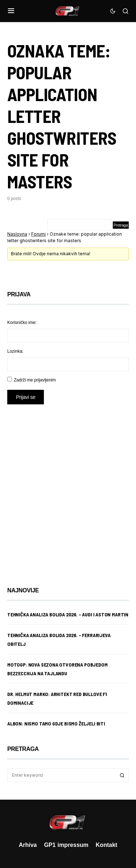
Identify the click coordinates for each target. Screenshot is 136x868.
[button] (11, 11)
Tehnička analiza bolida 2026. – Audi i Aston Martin (68, 614)
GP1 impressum (66, 845)
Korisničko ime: (22, 322)
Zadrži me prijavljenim (35, 380)
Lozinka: (15, 351)
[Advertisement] (68, 490)
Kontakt (107, 845)
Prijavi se (26, 397)
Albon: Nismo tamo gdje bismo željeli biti (56, 723)
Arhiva (28, 845)
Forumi (38, 234)
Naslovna (17, 234)
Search (122, 775)
